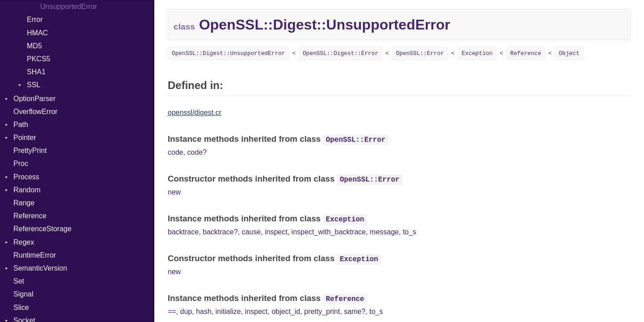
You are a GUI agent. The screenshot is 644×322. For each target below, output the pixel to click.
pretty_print (322, 311)
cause (251, 232)
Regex (24, 242)
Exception (477, 53)
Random (27, 190)
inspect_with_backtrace (329, 232)
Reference (30, 216)
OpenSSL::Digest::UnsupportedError (228, 53)
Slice (21, 307)
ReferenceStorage (42, 229)
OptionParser (34, 99)
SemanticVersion (40, 268)
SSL (34, 85)
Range (24, 203)
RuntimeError (35, 255)
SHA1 (36, 72)
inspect (276, 232)
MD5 (34, 46)
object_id (286, 311)
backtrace (183, 232)
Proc (21, 163)
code (176, 152)
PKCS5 (38, 59)
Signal (23, 294)
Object (569, 53)
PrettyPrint (30, 150)
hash (204, 311)
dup (186, 311)
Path (21, 125)
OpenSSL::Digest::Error (341, 53)
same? (355, 311)
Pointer (25, 138)
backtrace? (220, 232)
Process (26, 177)
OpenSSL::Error (420, 53)
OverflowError (36, 112)
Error (35, 19)
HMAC (37, 33)
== (172, 311)
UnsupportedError (69, 6)
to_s (410, 232)
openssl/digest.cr (195, 112)
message (384, 232)
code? (197, 152)
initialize (228, 311)
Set (19, 281)
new (174, 192)
